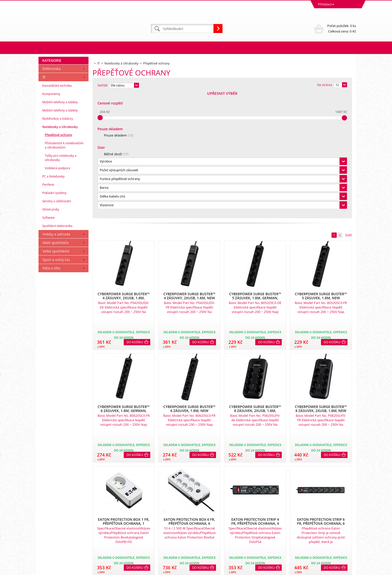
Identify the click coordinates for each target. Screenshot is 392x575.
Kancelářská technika (57, 211)
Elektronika (52, 194)
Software (48, 343)
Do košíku (135, 217)
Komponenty (51, 219)
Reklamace (47, 523)
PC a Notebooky (53, 302)
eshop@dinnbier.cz (132, 551)
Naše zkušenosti (209, 523)
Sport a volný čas (56, 385)
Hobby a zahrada (56, 360)
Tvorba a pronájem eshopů (317, 570)
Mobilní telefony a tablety (60, 228)
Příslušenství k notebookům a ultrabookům (64, 271)
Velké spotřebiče (56, 377)
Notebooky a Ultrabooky (60, 252)
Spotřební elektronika (57, 351)
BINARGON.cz (346, 570)
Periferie (48, 310)
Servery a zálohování (57, 327)
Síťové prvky (51, 335)
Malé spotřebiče (55, 368)
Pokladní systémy (54, 318)
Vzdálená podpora (57, 294)
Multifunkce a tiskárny (58, 244)
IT (44, 203)
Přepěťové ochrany (58, 260)
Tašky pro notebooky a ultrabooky (61, 283)
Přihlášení (325, 4)
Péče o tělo (51, 394)
